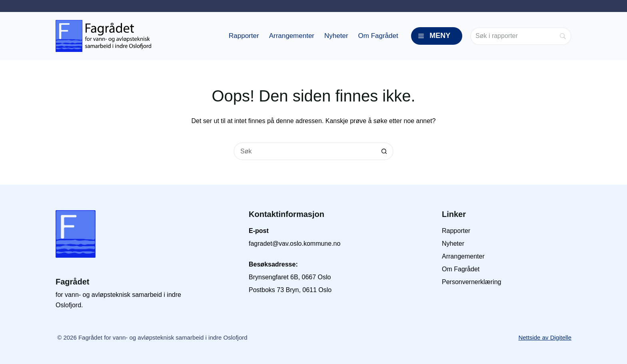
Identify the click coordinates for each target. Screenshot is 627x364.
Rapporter (244, 36)
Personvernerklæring (472, 282)
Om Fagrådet (378, 36)
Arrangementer (292, 36)
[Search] (521, 36)
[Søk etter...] (305, 151)
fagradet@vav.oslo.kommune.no (295, 244)
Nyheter (336, 36)
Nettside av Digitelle (545, 337)
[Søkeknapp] (384, 151)
